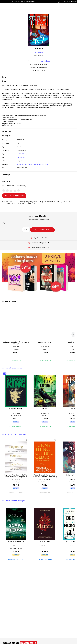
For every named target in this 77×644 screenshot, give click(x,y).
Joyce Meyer (16, 479)
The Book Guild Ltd (16, 548)
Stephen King (38, 52)
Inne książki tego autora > (13, 368)
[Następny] (73, 334)
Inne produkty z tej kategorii (14, 501)
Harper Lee (73, 347)
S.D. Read (16, 546)
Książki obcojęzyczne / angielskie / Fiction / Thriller (33, 164)
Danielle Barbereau (45, 546)
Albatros (16, 349)
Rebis (73, 349)
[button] (38, 30)
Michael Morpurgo (45, 479)
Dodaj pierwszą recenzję (14, 196)
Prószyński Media (16, 416)
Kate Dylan (73, 479)
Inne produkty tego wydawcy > (15, 434)
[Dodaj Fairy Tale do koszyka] (42, 230)
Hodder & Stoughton (42, 61)
